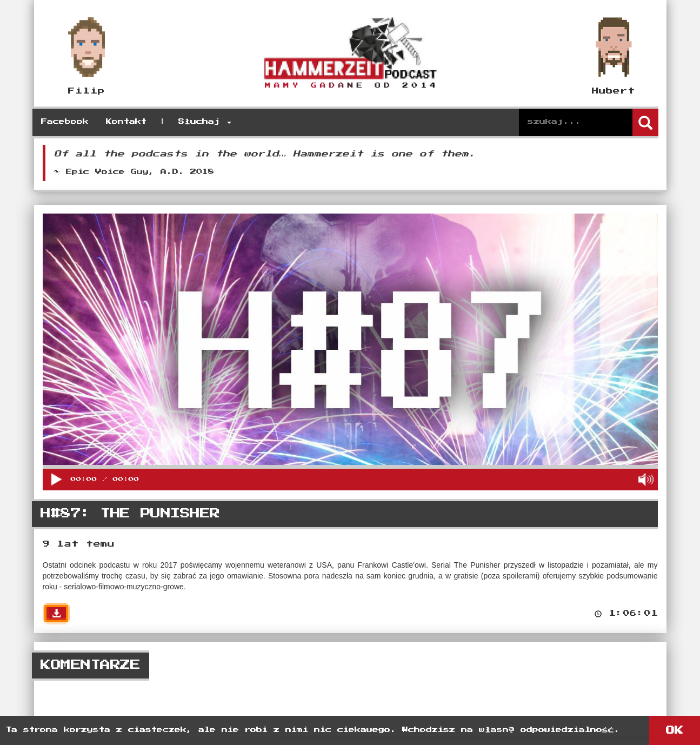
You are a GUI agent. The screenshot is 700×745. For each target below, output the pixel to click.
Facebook (65, 122)
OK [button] (675, 730)
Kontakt (126, 122)
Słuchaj (205, 122)
